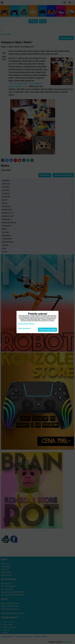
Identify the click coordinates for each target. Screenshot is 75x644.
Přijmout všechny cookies (48, 330)
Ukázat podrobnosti (24, 328)
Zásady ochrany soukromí (26, 324)
